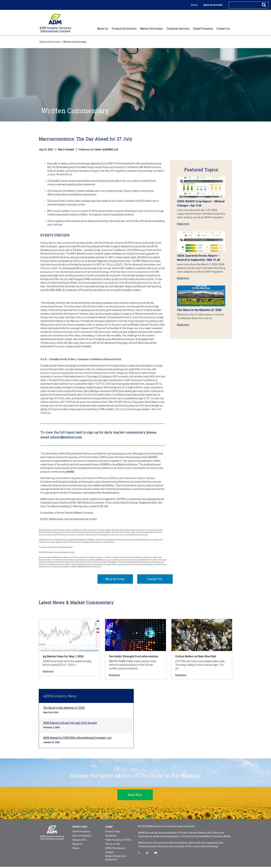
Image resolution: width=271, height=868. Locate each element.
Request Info (79, 841)
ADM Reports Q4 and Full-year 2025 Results (70, 724)
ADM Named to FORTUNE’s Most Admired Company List (77, 739)
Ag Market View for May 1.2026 (63, 658)
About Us (77, 845)
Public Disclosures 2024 (118, 841)
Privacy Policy (113, 833)
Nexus (194, 5)
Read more (183, 224)
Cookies (110, 853)
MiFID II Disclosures (115, 849)
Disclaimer (111, 837)
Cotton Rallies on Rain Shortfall (196, 658)
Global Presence (81, 833)
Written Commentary (75, 42)
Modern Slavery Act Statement (116, 859)
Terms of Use (113, 845)
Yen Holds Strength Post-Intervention (134, 658)
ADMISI (70, 472)
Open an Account (213, 5)
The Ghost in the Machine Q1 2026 (199, 310)
